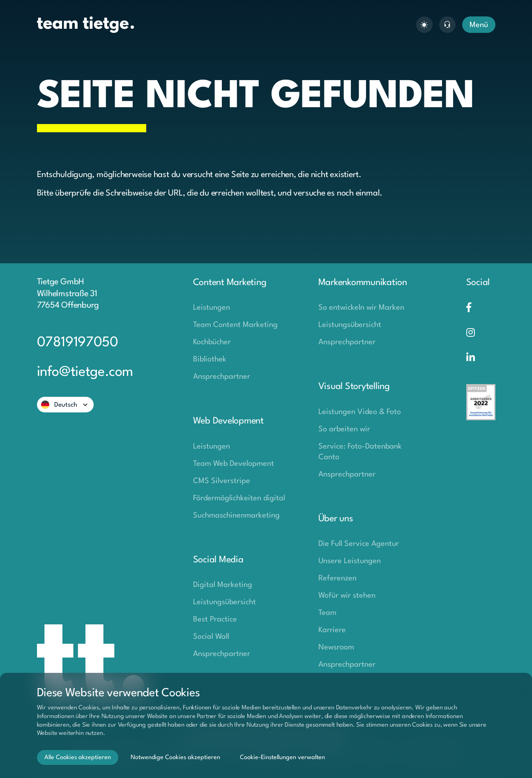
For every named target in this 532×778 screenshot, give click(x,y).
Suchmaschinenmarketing (236, 516)
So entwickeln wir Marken (361, 308)
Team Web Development (234, 464)
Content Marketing (230, 283)
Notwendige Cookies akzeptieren (175, 758)
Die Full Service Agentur (359, 544)
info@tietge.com (85, 372)
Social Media (218, 560)
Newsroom (336, 647)
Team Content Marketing (235, 325)
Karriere (332, 630)
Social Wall (211, 637)
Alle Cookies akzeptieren (78, 758)
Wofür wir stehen (347, 596)
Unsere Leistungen (350, 561)
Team (327, 613)
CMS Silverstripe (222, 481)
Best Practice (215, 619)
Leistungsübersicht (225, 602)
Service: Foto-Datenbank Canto (360, 452)
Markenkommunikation (363, 283)
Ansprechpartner (222, 377)
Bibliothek (210, 359)
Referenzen (337, 578)
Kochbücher (212, 342)
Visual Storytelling (354, 387)
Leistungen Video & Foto (360, 412)
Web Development (228, 421)
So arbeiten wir (344, 429)
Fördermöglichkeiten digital (239, 498)
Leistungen (212, 308)
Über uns (336, 519)
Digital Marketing (223, 585)
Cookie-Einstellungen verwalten (282, 758)
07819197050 (78, 343)
